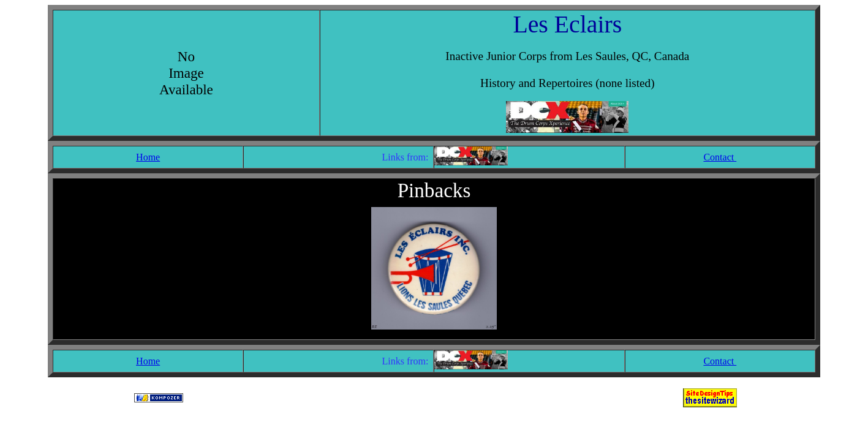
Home (148, 157)
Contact (720, 157)
